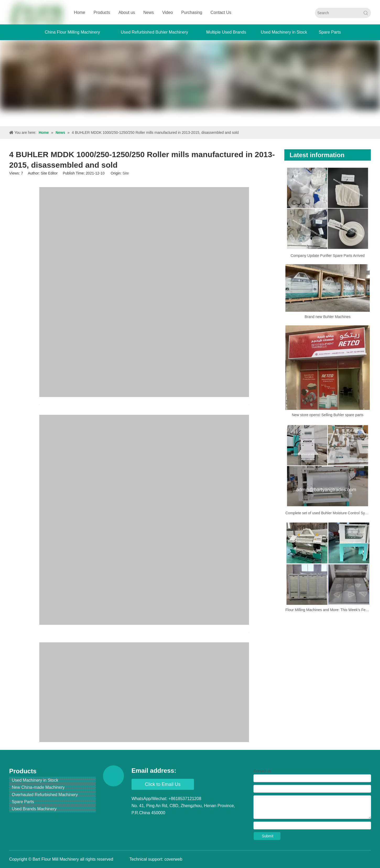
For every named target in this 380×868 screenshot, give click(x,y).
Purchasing (192, 12)
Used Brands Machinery (34, 809)
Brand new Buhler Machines (327, 317)
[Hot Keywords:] (366, 13)
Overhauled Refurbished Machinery (45, 795)
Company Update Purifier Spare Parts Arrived (328, 256)
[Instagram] (176, 823)
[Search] (338, 13)
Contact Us (221, 12)
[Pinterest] (186, 823)
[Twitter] (156, 823)
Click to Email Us (163, 784)
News (149, 12)
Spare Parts (23, 802)
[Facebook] (136, 823)
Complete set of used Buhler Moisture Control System (328, 513)
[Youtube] (166, 823)
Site (126, 173)
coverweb (173, 859)
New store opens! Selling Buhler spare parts (327, 415)
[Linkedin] (146, 823)
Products (102, 12)
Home (80, 12)
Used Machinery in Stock (35, 780)
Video (168, 12)
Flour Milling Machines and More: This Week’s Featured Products (328, 610)
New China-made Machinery (38, 787)
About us (127, 12)
